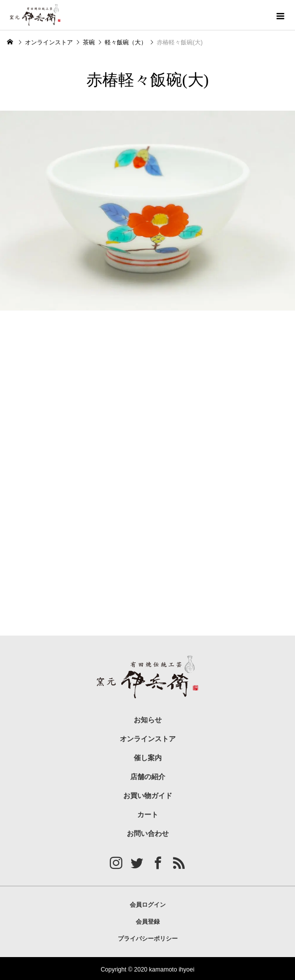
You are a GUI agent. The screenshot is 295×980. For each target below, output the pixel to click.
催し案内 (148, 758)
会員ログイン (148, 905)
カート (148, 815)
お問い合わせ (148, 834)
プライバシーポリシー (148, 939)
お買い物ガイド (148, 796)
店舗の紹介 (148, 777)
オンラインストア (148, 739)
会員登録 (148, 922)
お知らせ (148, 720)
